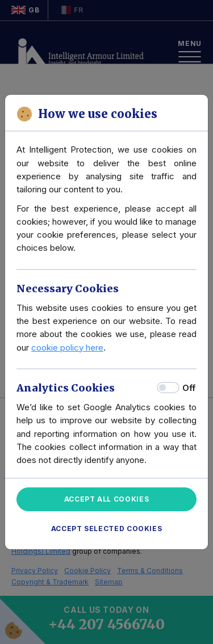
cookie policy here (67, 348)
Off (189, 388)
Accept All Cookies (107, 499)
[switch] (168, 388)
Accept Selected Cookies (107, 529)
